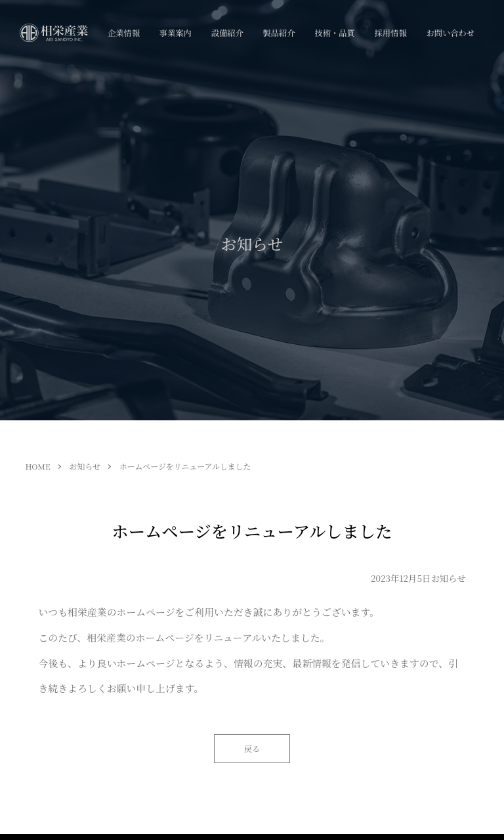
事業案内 (176, 33)
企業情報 (124, 33)
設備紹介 (227, 33)
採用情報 (391, 33)
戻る (252, 748)
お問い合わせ (450, 33)
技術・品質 (334, 33)
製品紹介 (279, 33)
